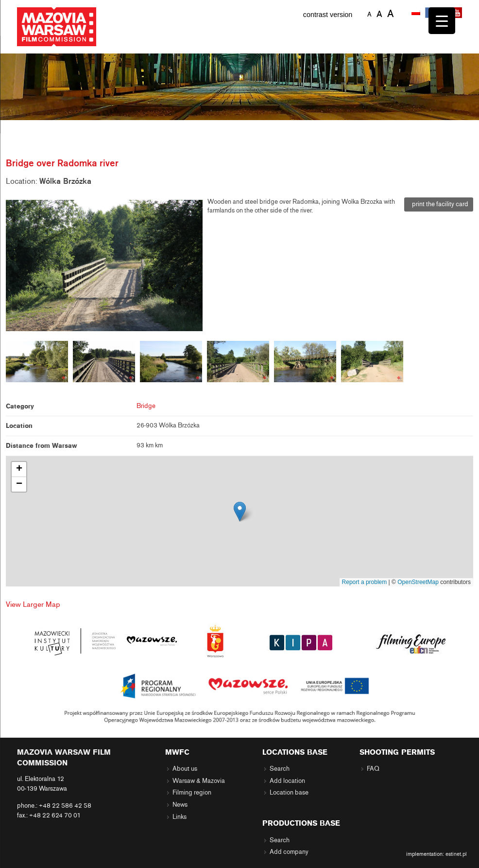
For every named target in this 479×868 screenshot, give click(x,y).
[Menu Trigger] (442, 21)
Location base (289, 793)
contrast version (328, 15)
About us (185, 769)
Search (280, 769)
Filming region (192, 793)
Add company (289, 852)
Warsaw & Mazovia (199, 781)
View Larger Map (33, 604)
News (180, 805)
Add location (287, 781)
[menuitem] (417, 13)
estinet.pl (456, 854)
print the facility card (439, 204)
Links (180, 817)
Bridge (146, 406)
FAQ (373, 769)
